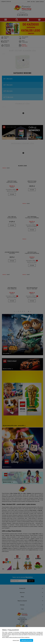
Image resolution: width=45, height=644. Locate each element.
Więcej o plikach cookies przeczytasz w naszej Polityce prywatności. (16, 637)
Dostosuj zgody (16, 640)
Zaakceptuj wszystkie (27, 640)
